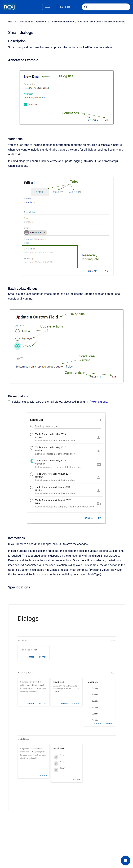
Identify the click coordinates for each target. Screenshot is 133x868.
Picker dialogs (98, 402)
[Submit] (86, 7)
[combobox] (106, 7)
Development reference (62, 22)
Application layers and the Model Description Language (105, 22)
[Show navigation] (126, 861)
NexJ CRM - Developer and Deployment (27, 22)
